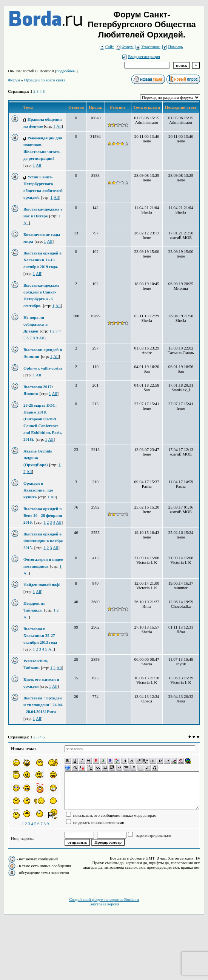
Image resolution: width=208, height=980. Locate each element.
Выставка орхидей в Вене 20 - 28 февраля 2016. (43, 515)
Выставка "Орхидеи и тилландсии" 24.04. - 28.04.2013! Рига (43, 705)
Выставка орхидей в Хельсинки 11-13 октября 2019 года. (42, 260)
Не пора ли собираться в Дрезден (35, 324)
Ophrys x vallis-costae (43, 368)
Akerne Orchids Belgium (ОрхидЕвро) (38, 458)
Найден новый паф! (42, 585)
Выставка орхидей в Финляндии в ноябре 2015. (43, 541)
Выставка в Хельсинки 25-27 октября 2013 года (40, 635)
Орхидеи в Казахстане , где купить (38, 490)
